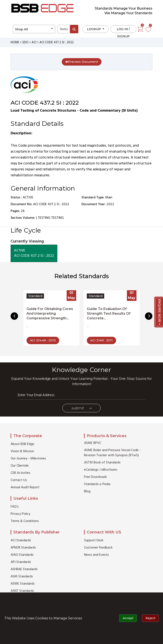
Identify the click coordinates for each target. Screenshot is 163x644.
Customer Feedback (98, 548)
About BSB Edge (22, 444)
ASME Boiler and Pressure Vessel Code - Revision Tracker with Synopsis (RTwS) (112, 453)
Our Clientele (20, 466)
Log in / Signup (123, 30)
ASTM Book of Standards (102, 463)
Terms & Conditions (25, 521)
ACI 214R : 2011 (101, 340)
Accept (128, 618)
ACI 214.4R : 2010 (43, 340)
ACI (34, 42)
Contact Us (19, 480)
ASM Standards (22, 577)
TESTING (44, 218)
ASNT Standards (22, 591)
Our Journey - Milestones (28, 459)
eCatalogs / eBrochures (101, 470)
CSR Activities (20, 473)
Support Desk (94, 540)
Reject (150, 618)
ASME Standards (23, 584)
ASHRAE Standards (24, 569)
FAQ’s (15, 507)
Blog (87, 491)
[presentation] (14, 316)
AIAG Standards (22, 555)
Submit (81, 408)
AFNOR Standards (23, 548)
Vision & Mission (22, 451)
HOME (15, 42)
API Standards (21, 562)
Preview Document (82, 62)
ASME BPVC (93, 443)
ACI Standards (21, 540)
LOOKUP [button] (94, 29)
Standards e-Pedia (97, 484)
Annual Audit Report (25, 487)
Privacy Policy (20, 514)
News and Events (96, 555)
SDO (25, 42)
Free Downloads (96, 477)
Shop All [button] (21, 29)
